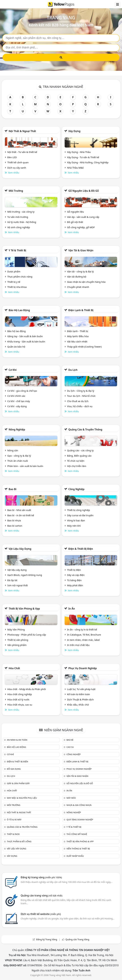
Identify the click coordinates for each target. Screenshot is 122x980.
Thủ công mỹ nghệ (77, 834)
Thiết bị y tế (14, 282)
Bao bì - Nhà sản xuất (19, 510)
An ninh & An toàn (17, 740)
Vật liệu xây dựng (20, 549)
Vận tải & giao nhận (81, 250)
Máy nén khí (74, 526)
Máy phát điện (75, 585)
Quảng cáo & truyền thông (85, 429)
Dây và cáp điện (76, 575)
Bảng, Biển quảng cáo (79, 456)
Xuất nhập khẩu (75, 856)
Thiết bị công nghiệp (78, 510)
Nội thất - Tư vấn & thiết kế (22, 152)
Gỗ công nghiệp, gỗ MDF (81, 227)
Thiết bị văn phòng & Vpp (24, 609)
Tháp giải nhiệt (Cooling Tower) (84, 347)
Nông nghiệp (17, 429)
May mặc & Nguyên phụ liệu (22, 798)
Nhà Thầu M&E (75, 168)
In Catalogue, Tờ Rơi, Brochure (84, 635)
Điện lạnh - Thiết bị (78, 331)
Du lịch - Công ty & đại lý (81, 391)
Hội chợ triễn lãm (77, 466)
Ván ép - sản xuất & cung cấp (83, 217)
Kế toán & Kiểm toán (78, 694)
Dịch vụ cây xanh (17, 168)
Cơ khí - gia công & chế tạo (22, 391)
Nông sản (13, 450)
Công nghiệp (76, 489)
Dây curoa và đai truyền (80, 515)
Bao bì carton (15, 526)
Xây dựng (74, 131)
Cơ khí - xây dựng (17, 406)
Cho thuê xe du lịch (78, 401)
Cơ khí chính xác (16, 396)
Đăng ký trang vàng (41, 877)
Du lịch (73, 370)
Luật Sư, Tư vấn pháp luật (81, 689)
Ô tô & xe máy (14, 820)
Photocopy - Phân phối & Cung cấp (27, 635)
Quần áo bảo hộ (16, 347)
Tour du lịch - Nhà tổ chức (81, 396)
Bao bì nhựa (14, 520)
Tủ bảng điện (74, 580)
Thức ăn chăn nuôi (18, 461)
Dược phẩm (14, 271)
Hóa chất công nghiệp (20, 694)
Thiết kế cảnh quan (18, 162)
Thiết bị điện (74, 570)
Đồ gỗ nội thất (75, 222)
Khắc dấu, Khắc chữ (78, 705)
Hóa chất (14, 668)
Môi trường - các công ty (21, 212)
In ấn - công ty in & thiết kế (82, 629)
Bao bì (12, 489)
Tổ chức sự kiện (76, 461)
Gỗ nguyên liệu (75, 212)
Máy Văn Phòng (16, 629)
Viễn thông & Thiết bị (78, 849)
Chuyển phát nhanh (78, 287)
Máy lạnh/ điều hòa (78, 336)
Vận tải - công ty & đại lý (80, 271)
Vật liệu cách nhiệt (77, 341)
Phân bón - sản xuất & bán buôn (25, 466)
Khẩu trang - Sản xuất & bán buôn (26, 341)
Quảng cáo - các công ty (80, 450)
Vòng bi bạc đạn (76, 520)
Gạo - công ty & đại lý (19, 456)
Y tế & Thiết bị (17, 250)
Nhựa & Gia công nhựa (79, 805)
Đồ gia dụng (14, 769)
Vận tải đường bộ (77, 277)
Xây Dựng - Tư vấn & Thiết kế (83, 157)
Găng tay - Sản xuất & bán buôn (25, 336)
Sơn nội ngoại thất (18, 585)
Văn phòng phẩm (17, 645)
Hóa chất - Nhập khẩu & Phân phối (27, 689)
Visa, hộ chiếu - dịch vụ (80, 406)
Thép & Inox (13, 834)
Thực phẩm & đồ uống (19, 841)
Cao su (70, 747)
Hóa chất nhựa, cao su (20, 705)
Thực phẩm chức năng (20, 277)
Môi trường (16, 191)
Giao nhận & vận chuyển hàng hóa (86, 282)
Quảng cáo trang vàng (41, 895)
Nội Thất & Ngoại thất (22, 131)
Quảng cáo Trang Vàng (77, 939)
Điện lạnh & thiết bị (81, 310)
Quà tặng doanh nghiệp (80, 820)
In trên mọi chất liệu (78, 645)
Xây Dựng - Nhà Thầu (79, 152)
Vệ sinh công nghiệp (19, 227)
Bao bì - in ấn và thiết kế (21, 515)
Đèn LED (12, 157)
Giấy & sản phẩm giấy (18, 783)
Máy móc (71, 798)
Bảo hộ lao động (19, 310)
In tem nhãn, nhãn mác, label (83, 640)
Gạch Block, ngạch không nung (25, 575)
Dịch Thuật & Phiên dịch (80, 699)
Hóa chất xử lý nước (18, 699)
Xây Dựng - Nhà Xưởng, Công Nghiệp (88, 162)
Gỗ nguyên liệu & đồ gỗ (83, 191)
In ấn (72, 609)
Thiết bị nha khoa (17, 287)
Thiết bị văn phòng (18, 640)
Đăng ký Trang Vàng (47, 939)
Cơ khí (13, 370)
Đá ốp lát (12, 580)
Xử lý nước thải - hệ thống (22, 222)
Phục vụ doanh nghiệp (83, 668)
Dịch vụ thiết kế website (41, 914)
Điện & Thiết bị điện (81, 549)
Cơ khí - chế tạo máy (19, 401)
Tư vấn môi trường (18, 217)
